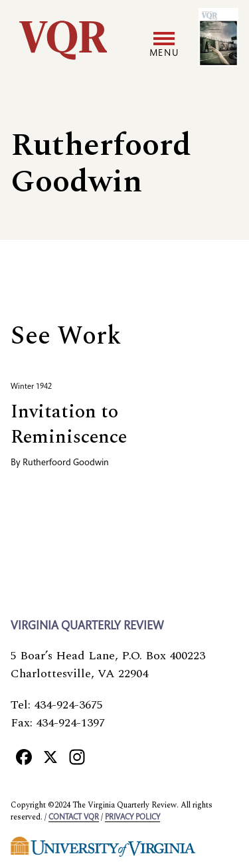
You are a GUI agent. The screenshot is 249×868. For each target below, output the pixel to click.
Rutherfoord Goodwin (66, 463)
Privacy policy (132, 817)
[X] (50, 756)
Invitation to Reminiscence (69, 424)
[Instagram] (77, 756)
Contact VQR (74, 817)
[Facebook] (24, 756)
